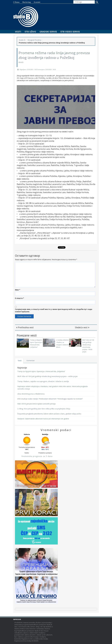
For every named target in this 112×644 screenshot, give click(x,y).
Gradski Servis (48, 32)
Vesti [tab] (20, 360)
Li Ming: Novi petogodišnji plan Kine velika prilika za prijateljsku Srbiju (44, 409)
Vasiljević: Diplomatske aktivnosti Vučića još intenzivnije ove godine (43, 419)
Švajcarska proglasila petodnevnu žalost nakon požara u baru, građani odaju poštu (49, 414)
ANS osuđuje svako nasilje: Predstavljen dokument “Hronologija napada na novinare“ (50, 399)
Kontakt (37, 2)
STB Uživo (30, 32)
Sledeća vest (82, 327)
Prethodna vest (25, 327)
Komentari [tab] (31, 360)
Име (18, 290)
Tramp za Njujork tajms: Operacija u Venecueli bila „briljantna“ (41, 371)
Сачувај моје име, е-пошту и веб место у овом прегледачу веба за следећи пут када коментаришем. (54, 310)
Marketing (27, 2)
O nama (16, 2)
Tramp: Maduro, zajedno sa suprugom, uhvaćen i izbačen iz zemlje (43, 381)
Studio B (22, 40)
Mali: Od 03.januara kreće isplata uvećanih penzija (36, 404)
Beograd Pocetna (34, 40)
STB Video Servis (70, 32)
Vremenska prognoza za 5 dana (37, 456)
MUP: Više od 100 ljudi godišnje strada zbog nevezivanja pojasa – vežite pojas (47, 376)
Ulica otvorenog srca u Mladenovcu (31, 394)
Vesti (18, 32)
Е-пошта (19, 298)
